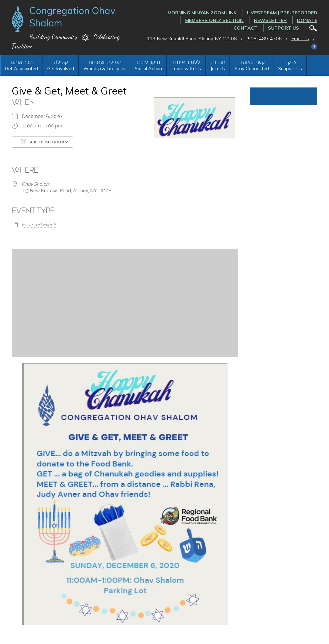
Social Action (148, 68)
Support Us (284, 28)
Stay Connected (252, 68)
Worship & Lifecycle (104, 68)
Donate (307, 20)
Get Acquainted (21, 68)
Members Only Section (214, 20)
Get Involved (61, 68)
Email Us (300, 38)
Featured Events (40, 225)
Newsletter (270, 20)
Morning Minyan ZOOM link (202, 13)
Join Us (218, 68)
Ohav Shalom (36, 184)
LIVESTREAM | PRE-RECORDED (282, 13)
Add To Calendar (43, 142)
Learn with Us (186, 68)
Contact (246, 28)
